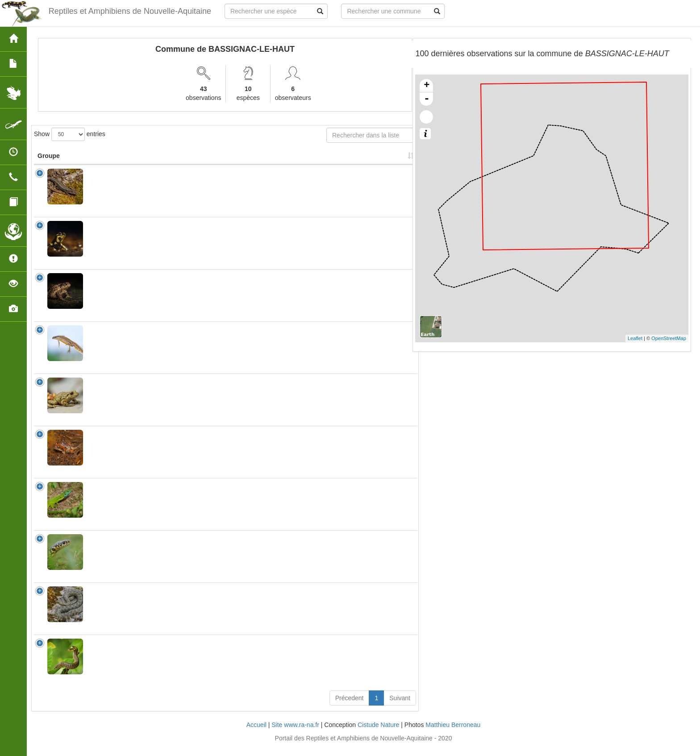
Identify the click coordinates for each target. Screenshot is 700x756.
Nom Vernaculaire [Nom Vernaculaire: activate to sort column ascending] (180, 160)
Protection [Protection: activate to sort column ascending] (246, 165)
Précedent (350, 707)
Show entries (70, 134)
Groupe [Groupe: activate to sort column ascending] (49, 165)
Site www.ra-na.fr (295, 734)
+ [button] (427, 86)
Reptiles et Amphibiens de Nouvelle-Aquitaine (130, 11)
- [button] (427, 99)
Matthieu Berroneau (453, 734)
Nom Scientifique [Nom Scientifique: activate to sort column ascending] (116, 165)
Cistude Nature (378, 734)
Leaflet (635, 338)
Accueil (256, 734)
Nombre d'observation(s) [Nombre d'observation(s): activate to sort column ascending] (303, 160)
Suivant (400, 707)
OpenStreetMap (669, 338)
